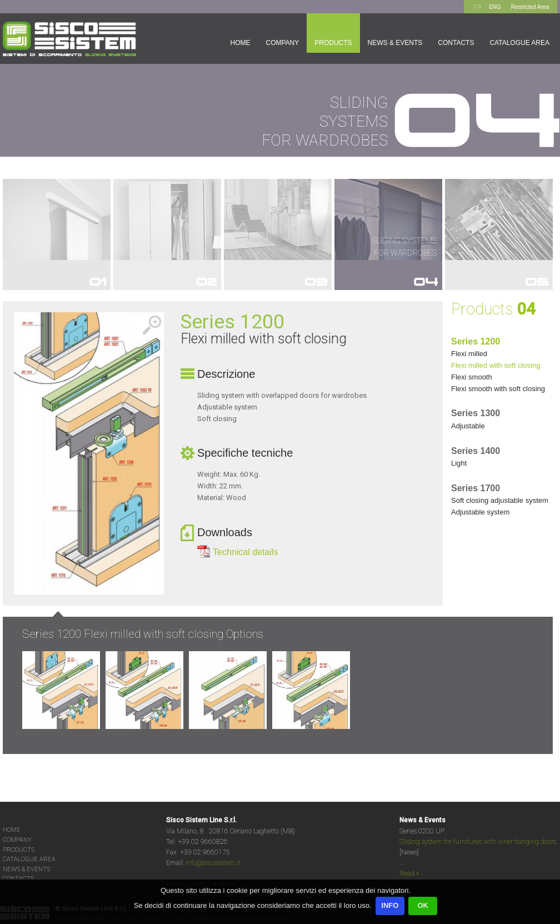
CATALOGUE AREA (29, 859)
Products (333, 43)
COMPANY (17, 840)
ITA (477, 7)
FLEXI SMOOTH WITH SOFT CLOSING (498, 389)
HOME (12, 830)
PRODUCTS (19, 850)
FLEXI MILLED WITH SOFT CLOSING (496, 365)
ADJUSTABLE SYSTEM (481, 512)
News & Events (395, 43)
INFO (390, 905)
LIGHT (459, 463)
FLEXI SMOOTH (472, 377)
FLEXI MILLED (469, 354)
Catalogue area (519, 43)
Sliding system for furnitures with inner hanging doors (478, 842)
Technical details (245, 552)
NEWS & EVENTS (26, 869)
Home (240, 43)
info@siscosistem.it (213, 863)
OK (423, 905)
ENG (495, 7)
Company (282, 43)
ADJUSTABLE (468, 426)
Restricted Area (530, 7)
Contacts (456, 43)
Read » (409, 873)
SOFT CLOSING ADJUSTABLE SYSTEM (500, 500)
